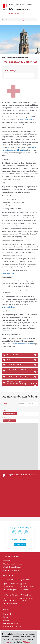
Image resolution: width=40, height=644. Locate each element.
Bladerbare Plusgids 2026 (12, 570)
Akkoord (27, 642)
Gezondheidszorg (12, 57)
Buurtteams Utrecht (17, 377)
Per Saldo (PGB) (14, 365)
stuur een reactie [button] (20, 544)
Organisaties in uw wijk (11, 623)
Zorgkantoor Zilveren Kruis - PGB (21, 371)
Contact (29, 5)
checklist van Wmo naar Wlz (23, 344)
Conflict (24, 590)
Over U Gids (20, 5)
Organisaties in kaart (17, 13)
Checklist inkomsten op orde (13, 564)
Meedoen (8, 587)
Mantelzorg (25, 595)
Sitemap (6, 620)
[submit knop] (23, 20)
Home (11, 5)
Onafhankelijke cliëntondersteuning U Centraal (22, 383)
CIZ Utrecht (13, 355)
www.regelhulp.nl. (8, 307)
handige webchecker (27, 119)
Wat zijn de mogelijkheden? (12, 567)
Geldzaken (25, 580)
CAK (9, 360)
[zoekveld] (19, 20)
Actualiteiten (7, 561)
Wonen (24, 584)
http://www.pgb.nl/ (9, 273)
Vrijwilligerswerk (10, 603)
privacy (10, 642)
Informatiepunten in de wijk (20, 9)
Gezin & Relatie (27, 587)
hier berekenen (7, 331)
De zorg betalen (23, 57)
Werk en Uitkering (11, 595)
